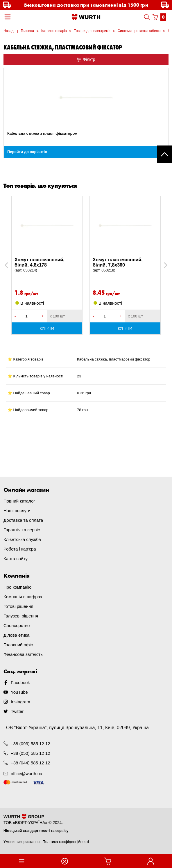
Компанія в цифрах (23, 597)
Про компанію (17, 587)
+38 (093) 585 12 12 (31, 744)
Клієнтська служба (22, 539)
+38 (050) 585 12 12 (31, 753)
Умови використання (21, 842)
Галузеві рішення (21, 616)
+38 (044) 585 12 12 (31, 763)
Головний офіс (18, 645)
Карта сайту (16, 559)
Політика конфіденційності (66, 842)
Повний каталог (19, 501)
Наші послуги (17, 511)
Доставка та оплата (23, 520)
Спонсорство (17, 625)
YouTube (19, 692)
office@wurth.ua (26, 774)
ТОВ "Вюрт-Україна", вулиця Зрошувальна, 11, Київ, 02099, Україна (76, 728)
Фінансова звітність (23, 654)
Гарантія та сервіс (22, 530)
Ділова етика (16, 635)
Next (163, 265)
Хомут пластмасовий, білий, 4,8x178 (47, 265)
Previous (13, 265)
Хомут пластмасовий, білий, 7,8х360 (125, 265)
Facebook (20, 682)
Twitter (17, 711)
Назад (8, 31)
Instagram (20, 702)
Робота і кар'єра (20, 549)
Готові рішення (18, 606)
